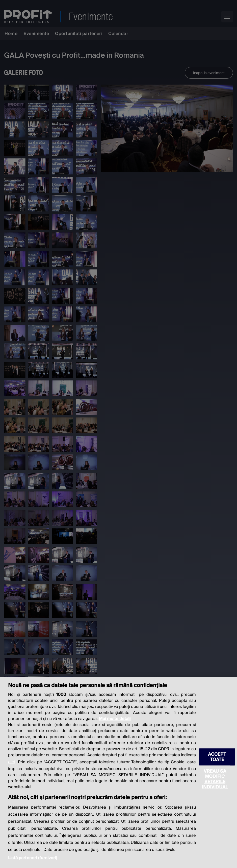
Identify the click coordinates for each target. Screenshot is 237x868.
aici (12, 762)
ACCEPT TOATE (217, 757)
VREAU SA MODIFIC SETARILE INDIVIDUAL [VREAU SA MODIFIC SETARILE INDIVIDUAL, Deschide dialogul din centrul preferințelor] (215, 779)
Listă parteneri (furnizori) (33, 858)
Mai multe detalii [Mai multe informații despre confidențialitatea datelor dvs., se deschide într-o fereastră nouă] (115, 719)
